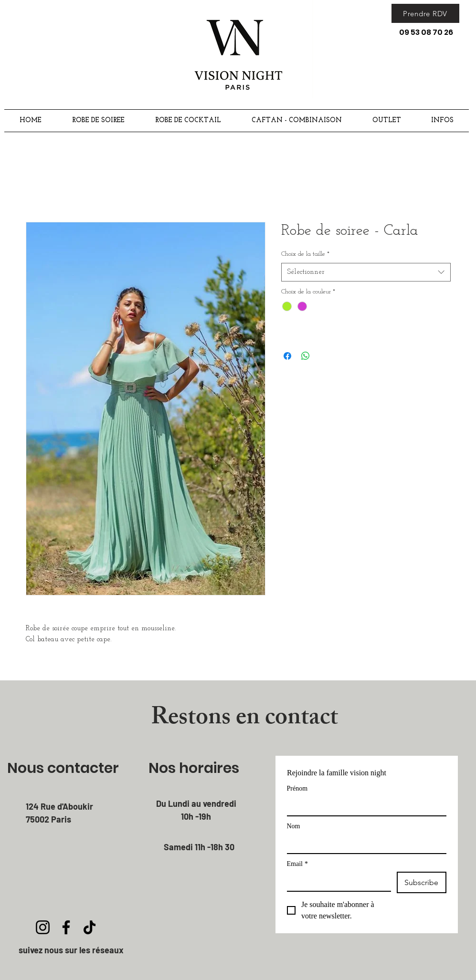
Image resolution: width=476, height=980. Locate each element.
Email (297, 864)
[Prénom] (364, 806)
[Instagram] (43, 927)
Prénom (297, 788)
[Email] (336, 881)
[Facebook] (66, 927)
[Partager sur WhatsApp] (306, 356)
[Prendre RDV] (425, 13)
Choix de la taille (305, 254)
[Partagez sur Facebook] (287, 356)
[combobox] (366, 272)
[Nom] (364, 844)
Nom (294, 826)
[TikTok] (90, 927)
